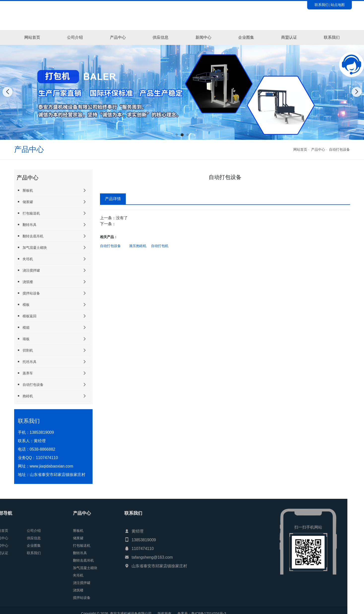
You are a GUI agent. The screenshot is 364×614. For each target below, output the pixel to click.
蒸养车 (25, 373)
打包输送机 (28, 213)
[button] (177, 135)
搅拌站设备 (28, 293)
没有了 (122, 218)
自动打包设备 (339, 149)
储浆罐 (25, 202)
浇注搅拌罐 (28, 270)
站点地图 (338, 5)
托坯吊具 (27, 362)
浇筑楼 (25, 282)
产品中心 (118, 37)
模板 (23, 305)
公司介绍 (75, 37)
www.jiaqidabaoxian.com (51, 466)
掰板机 (25, 190)
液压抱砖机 (138, 246)
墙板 (23, 339)
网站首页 (32, 37)
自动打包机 (160, 246)
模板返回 (27, 316)
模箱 (23, 327)
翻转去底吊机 (30, 236)
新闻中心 (203, 37)
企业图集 (246, 37)
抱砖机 (25, 396)
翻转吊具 (27, 225)
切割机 (25, 350)
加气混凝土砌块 (32, 247)
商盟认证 (289, 37)
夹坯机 (25, 259)
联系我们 (322, 5)
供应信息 (161, 37)
